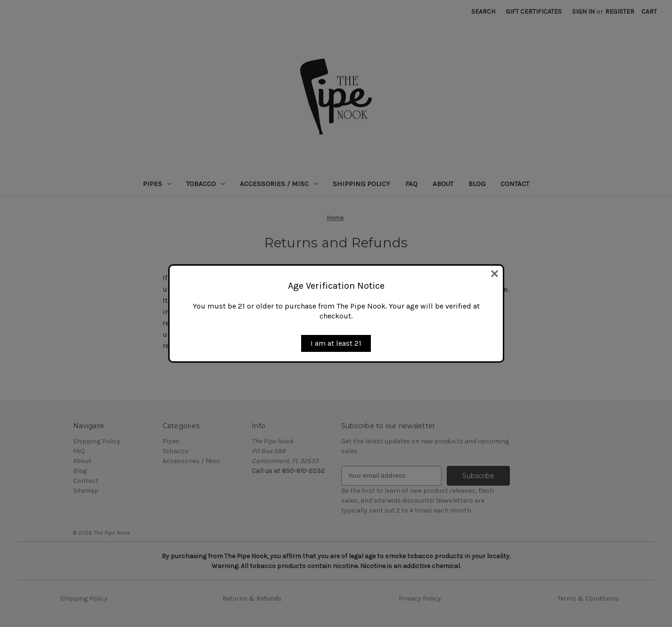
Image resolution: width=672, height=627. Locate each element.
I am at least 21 (336, 343)
